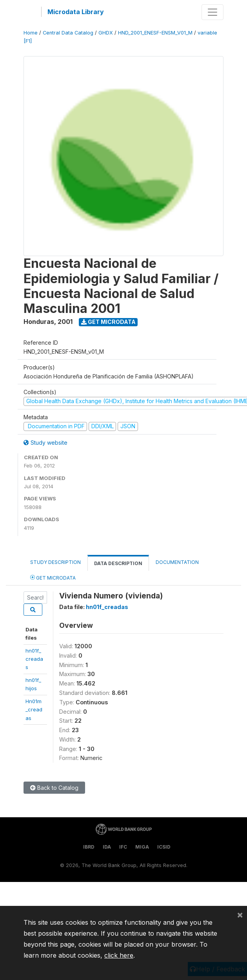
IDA (107, 847)
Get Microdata (108, 322)
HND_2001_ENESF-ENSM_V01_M (155, 33)
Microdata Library (76, 12)
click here (119, 955)
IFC (123, 847)
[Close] (240, 915)
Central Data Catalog (68, 33)
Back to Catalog (54, 788)
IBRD (89, 847)
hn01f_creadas (34, 659)
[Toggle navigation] (212, 12)
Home (31, 33)
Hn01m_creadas (34, 710)
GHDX (106, 33)
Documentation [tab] (177, 562)
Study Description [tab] (55, 562)
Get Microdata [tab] (53, 577)
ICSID (164, 847)
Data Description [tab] (118, 563)
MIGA (142, 847)
